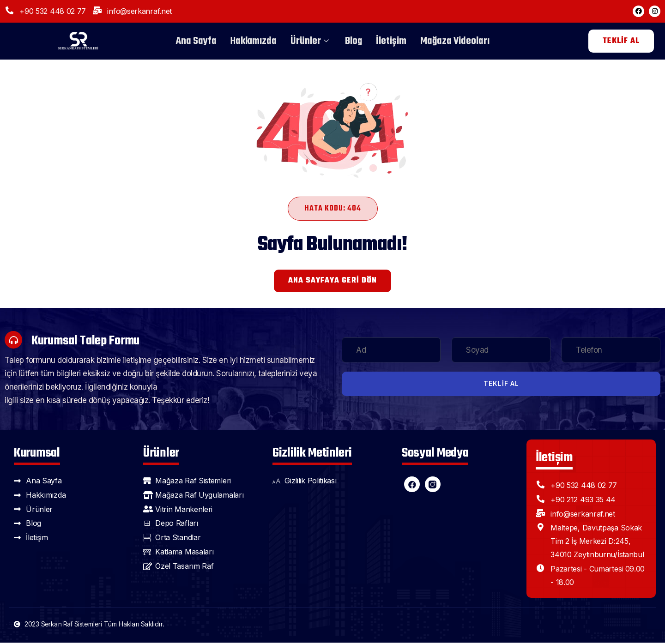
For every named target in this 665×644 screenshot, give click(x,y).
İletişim (391, 41)
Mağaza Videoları (455, 41)
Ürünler (311, 41)
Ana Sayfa (196, 41)
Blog (354, 41)
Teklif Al (501, 385)
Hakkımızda (254, 41)
